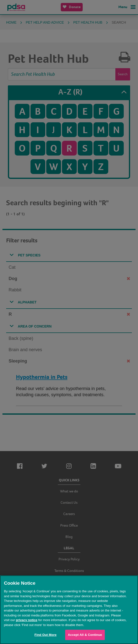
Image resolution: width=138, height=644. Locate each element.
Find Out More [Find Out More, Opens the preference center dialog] (46, 635)
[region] (69, 610)
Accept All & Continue (85, 635)
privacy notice (26, 620)
